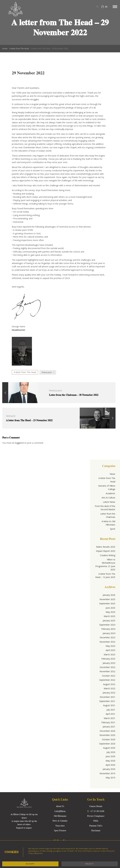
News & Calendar (60, 821)
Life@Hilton (60, 811)
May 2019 (110, 778)
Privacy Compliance (96, 816)
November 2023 (107, 642)
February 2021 (108, 722)
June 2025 (110, 608)
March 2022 (109, 688)
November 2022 (107, 671)
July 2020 (111, 752)
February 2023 (108, 659)
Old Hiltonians (60, 816)
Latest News (109, 502)
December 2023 (107, 637)
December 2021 (107, 697)
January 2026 (109, 595)
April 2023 (110, 650)
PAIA (96, 821)
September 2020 (107, 744)
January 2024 (109, 633)
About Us (60, 806)
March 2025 (109, 616)
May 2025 (110, 612)
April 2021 (110, 714)
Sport (113, 529)
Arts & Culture (108, 498)
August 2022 (109, 684)
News (112, 474)
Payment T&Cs (96, 826)
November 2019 (107, 773)
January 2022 (109, 693)
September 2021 (107, 701)
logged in (20, 443)
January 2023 (109, 663)
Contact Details (96, 806)
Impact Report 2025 (106, 551)
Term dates (60, 826)
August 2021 (109, 705)
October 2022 (109, 676)
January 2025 (109, 621)
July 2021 (111, 710)
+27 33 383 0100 (96, 811)
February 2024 (108, 629)
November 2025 (107, 599)
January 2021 (109, 727)
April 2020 (110, 765)
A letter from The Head (19, 49)
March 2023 (109, 654)
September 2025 (107, 603)
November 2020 (107, 735)
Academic (111, 493)
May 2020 (110, 761)
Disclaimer (96, 830)
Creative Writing (108, 555)
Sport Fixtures (60, 830)
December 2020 (107, 731)
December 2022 (107, 667)
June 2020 (110, 756)
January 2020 (109, 769)
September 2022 (107, 680)
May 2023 (110, 646)
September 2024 (107, 625)
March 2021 (109, 718)
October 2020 (109, 739)
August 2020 (109, 748)
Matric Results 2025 (106, 547)
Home (5, 49)
